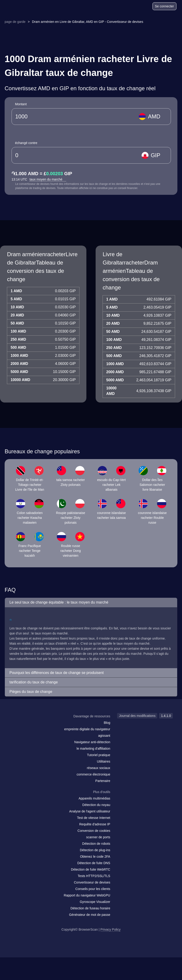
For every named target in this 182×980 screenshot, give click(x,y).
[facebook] (24, 725)
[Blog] (131, 7)
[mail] (14, 725)
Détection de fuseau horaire (90, 908)
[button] (91, 603)
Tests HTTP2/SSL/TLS (94, 876)
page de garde (15, 22)
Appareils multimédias (94, 798)
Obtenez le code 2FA (95, 857)
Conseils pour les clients (93, 889)
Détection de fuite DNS (94, 863)
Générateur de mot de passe (90, 915)
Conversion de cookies (94, 831)
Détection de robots (96, 844)
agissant (104, 736)
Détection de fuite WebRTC (91, 869)
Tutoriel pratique (99, 755)
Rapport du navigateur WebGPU (87, 895)
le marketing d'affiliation (94, 749)
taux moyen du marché (48, 179)
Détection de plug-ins (95, 850)
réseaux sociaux (99, 768)
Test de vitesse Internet (94, 818)
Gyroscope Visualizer (95, 902)
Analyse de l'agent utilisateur (90, 811)
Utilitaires (104, 761)
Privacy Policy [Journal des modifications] (111, 929)
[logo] (16, 6)
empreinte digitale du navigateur (87, 729)
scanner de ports (98, 837)
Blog (107, 723)
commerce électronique (94, 774)
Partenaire (103, 781)
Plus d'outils (102, 792)
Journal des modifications (137, 716)
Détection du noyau (96, 805)
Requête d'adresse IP (95, 824)
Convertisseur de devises (92, 882)
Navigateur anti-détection (92, 742)
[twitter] (33, 725)
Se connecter (165, 6)
